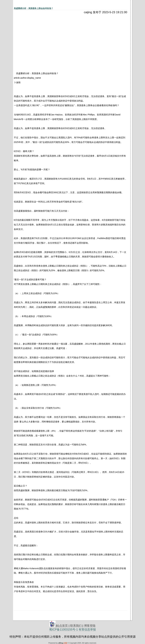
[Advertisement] (41, 38)
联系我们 (76, 626)
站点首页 (62, 626)
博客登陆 (90, 626)
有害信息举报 (87, 630)
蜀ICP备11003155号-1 (64, 630)
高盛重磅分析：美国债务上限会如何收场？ (34, 8)
